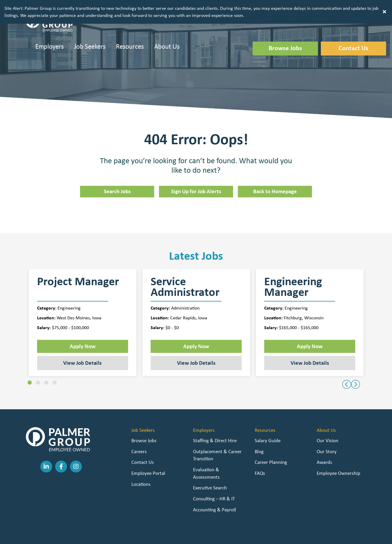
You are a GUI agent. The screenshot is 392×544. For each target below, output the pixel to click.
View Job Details (82, 351)
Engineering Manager (293, 275)
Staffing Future (226, 535)
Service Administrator (185, 275)
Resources (130, 34)
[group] (83, 311)
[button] (325, 7)
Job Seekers (90, 34)
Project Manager (78, 270)
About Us (167, 34)
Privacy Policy (160, 535)
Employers (50, 34)
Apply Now (83, 334)
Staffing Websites (191, 535)
